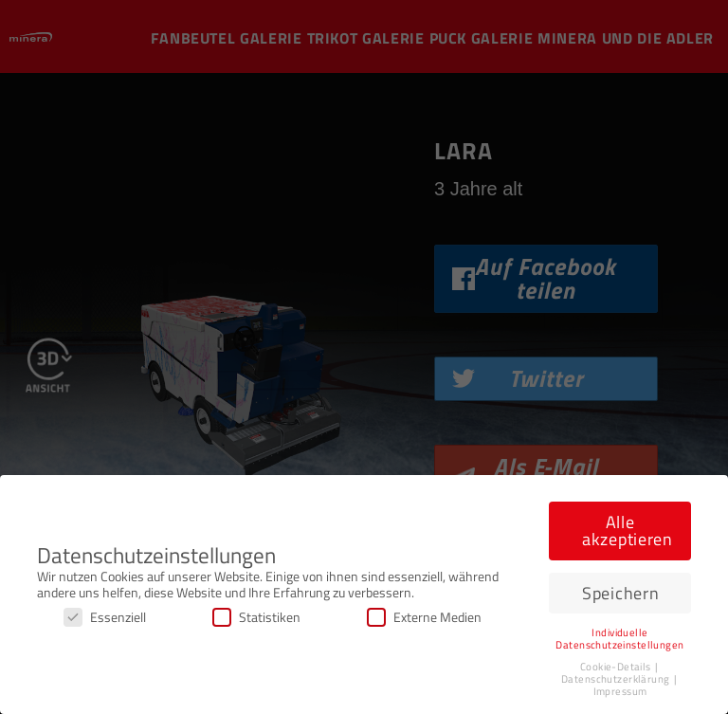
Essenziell (105, 617)
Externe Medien (424, 617)
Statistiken (256, 617)
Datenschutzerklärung (617, 679)
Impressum (620, 691)
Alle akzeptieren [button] (628, 531)
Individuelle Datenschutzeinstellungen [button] (619, 639)
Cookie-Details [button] (617, 667)
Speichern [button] (620, 593)
